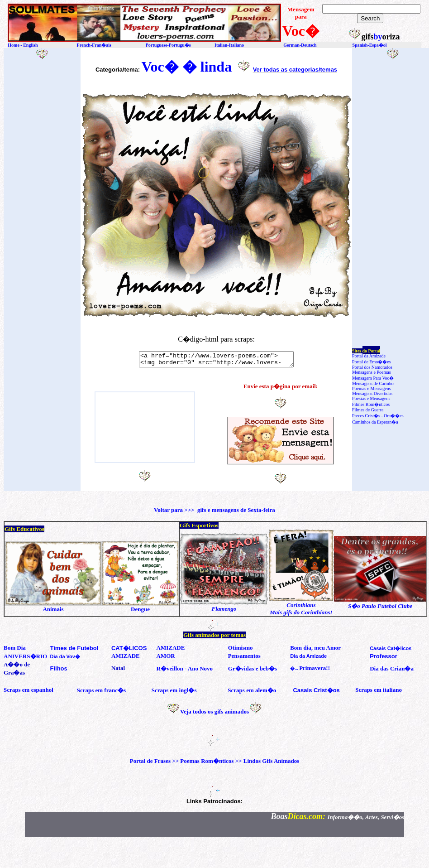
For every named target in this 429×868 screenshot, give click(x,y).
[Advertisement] (44, 211)
